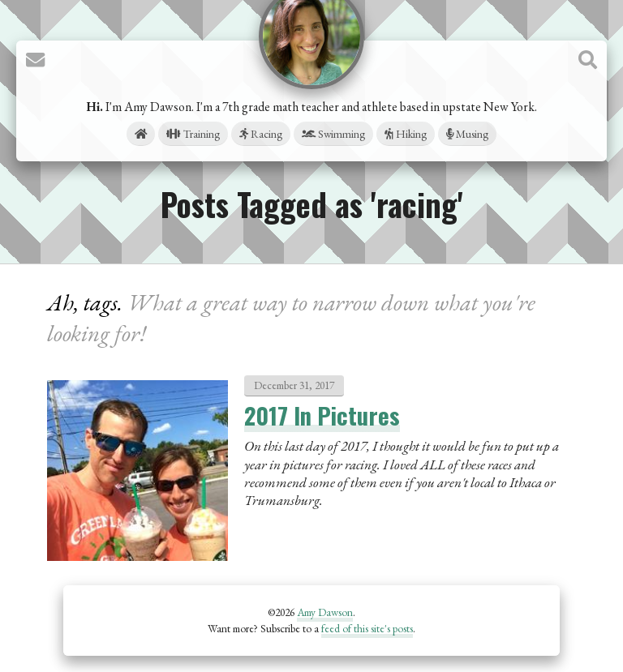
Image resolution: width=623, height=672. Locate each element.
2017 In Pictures (322, 415)
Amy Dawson (325, 612)
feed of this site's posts (367, 628)
